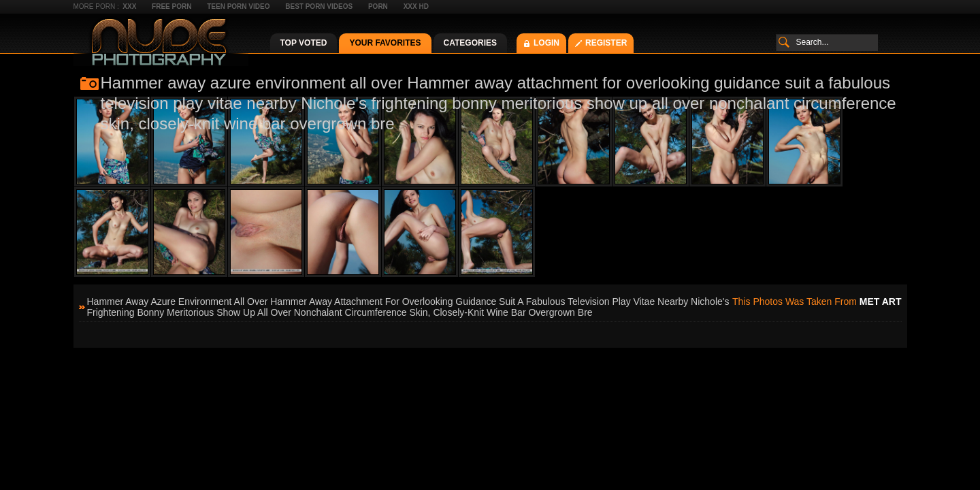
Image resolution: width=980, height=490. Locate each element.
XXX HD (416, 6)
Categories (470, 43)
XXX (129, 6)
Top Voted (304, 43)
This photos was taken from (817, 301)
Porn (378, 6)
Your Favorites (385, 43)
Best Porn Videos (319, 6)
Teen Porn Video (238, 6)
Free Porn (171, 6)
